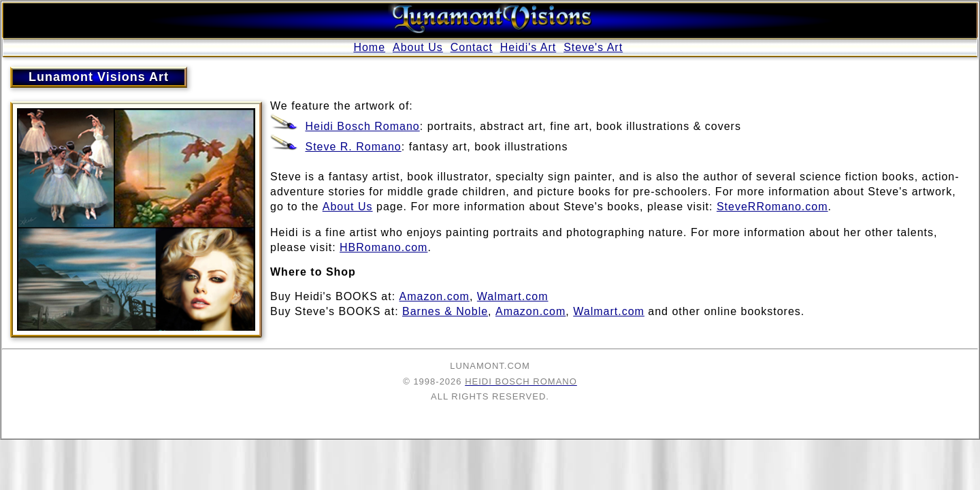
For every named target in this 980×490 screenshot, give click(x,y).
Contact (472, 47)
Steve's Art (593, 47)
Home (369, 47)
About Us (418, 47)
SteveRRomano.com (772, 207)
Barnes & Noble (445, 311)
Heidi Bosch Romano (362, 126)
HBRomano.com (383, 247)
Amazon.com (435, 296)
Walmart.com (513, 296)
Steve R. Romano (353, 147)
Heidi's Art (528, 47)
